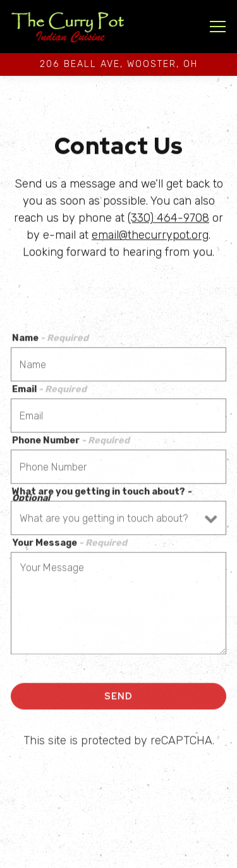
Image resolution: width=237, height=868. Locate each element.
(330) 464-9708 (168, 219)
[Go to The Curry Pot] (118, 64)
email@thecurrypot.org (150, 236)
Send (118, 698)
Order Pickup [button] (119, 854)
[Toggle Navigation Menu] (218, 27)
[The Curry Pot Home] (68, 27)
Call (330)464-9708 (118, 828)
